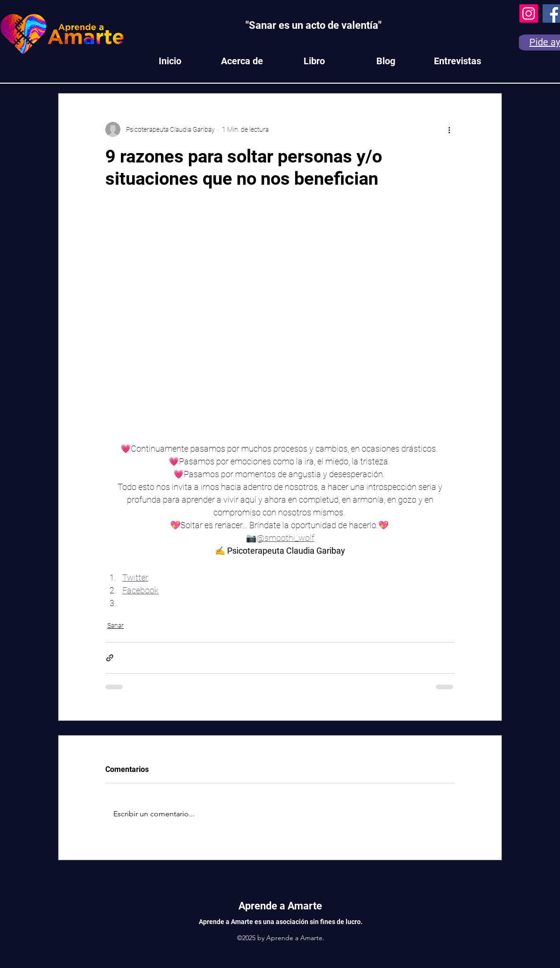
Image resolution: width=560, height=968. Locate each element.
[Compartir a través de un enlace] (110, 658)
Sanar (115, 625)
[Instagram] (529, 13)
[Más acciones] (449, 129)
